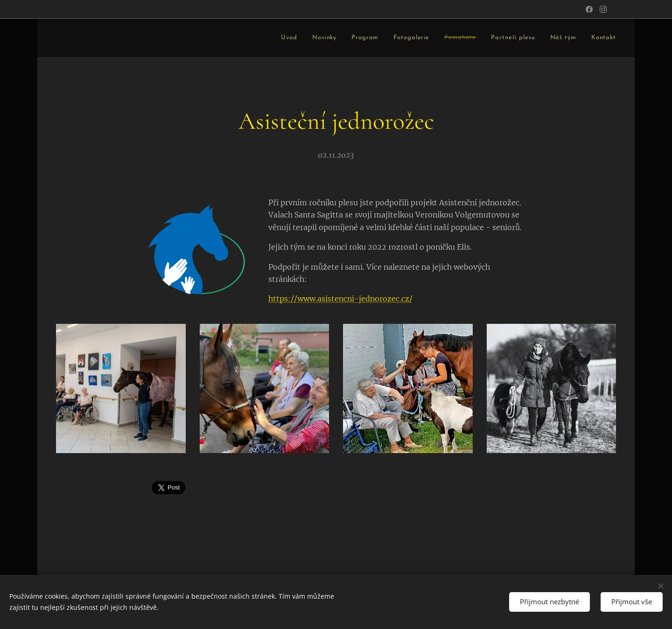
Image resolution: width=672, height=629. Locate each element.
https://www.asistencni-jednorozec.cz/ (340, 299)
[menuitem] (200, 38)
